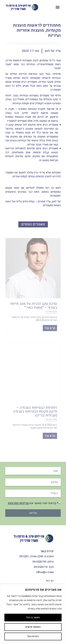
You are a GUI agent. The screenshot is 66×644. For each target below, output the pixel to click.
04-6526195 (39, 562)
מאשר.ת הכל (33, 617)
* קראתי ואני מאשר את (33, 503)
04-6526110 (41, 567)
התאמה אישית (33, 627)
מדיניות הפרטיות (18, 503)
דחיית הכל (33, 636)
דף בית (50, 581)
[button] (58, 7)
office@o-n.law (45, 572)
